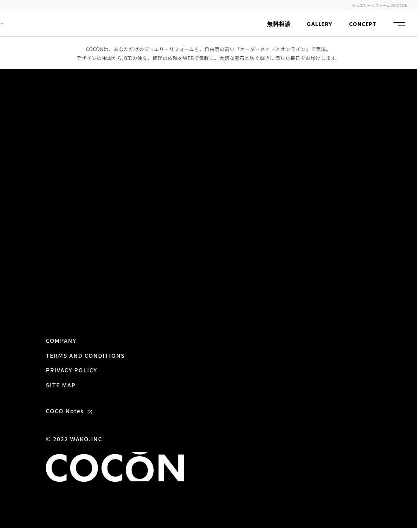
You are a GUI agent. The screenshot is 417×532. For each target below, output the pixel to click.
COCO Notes (69, 383)
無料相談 (279, 25)
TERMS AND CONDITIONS (85, 327)
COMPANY (61, 313)
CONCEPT (363, 25)
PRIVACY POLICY (72, 342)
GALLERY (320, 25)
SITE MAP (61, 357)
